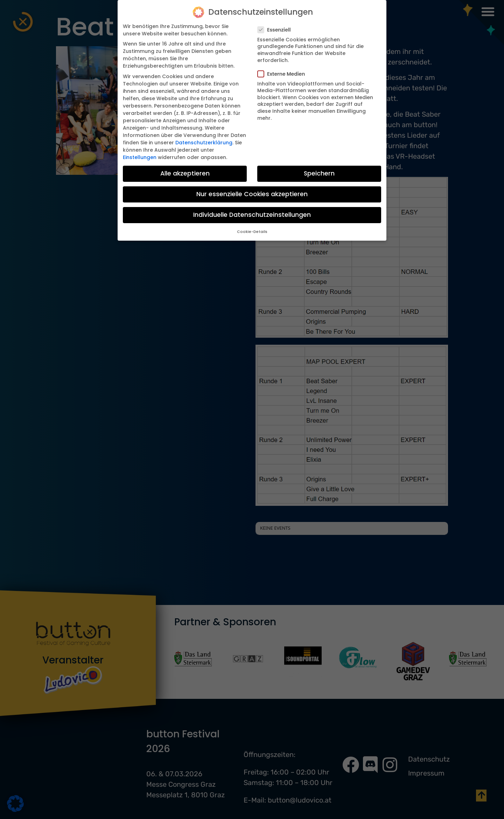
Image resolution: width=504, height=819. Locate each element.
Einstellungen (140, 157)
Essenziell (276, 30)
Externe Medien (283, 74)
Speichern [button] (319, 173)
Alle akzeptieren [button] (185, 173)
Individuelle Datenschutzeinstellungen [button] (252, 215)
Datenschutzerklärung (204, 143)
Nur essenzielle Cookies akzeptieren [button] (252, 194)
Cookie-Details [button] (252, 232)
